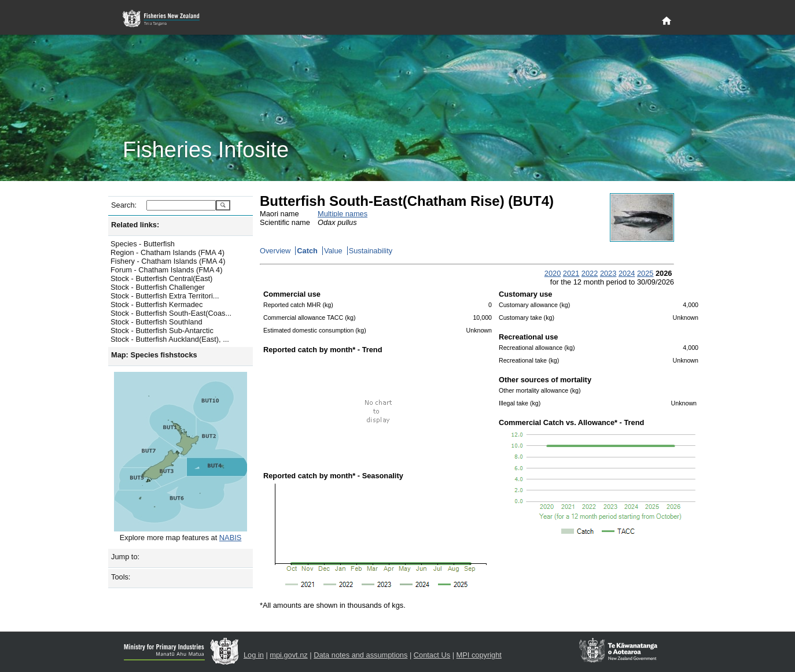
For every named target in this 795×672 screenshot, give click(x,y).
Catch (307, 251)
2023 (608, 273)
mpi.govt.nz (288, 655)
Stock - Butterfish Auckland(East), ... (170, 339)
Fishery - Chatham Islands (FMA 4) (168, 261)
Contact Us (432, 655)
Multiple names (343, 214)
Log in (254, 655)
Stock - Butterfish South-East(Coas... (171, 313)
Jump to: (125, 557)
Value (333, 251)
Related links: (135, 225)
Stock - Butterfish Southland (157, 322)
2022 (590, 273)
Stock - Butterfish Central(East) (161, 278)
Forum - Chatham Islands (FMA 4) (166, 270)
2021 (571, 273)
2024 (627, 273)
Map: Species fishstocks (154, 355)
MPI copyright (479, 655)
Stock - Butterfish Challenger (158, 287)
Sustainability (371, 251)
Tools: (121, 577)
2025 (645, 273)
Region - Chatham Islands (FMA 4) (168, 252)
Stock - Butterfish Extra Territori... (165, 296)
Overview (275, 251)
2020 (553, 273)
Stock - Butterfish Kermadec (157, 304)
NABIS (230, 538)
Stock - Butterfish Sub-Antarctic (162, 331)
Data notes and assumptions (360, 655)
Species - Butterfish (143, 244)
